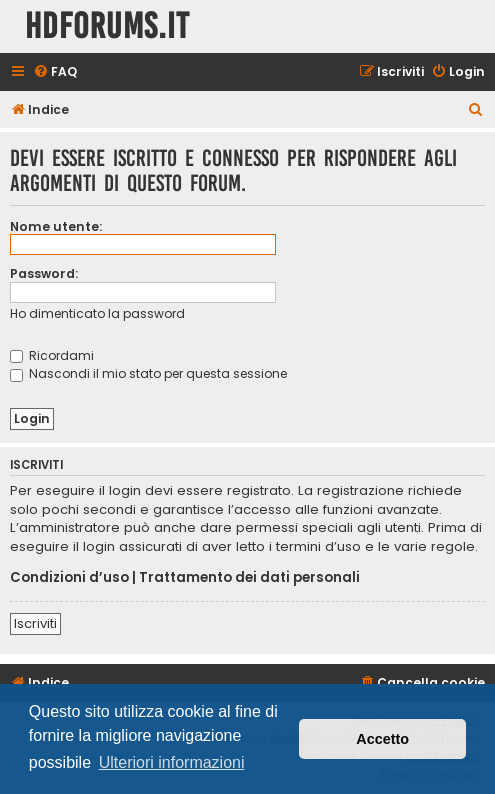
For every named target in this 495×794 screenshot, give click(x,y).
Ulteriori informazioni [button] (172, 762)
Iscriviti (35, 623)
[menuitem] (55, 72)
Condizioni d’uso (69, 578)
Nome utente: (56, 226)
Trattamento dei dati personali (249, 578)
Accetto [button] (382, 739)
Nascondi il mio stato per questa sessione (148, 373)
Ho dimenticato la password (97, 313)
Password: (44, 273)
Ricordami (52, 355)
